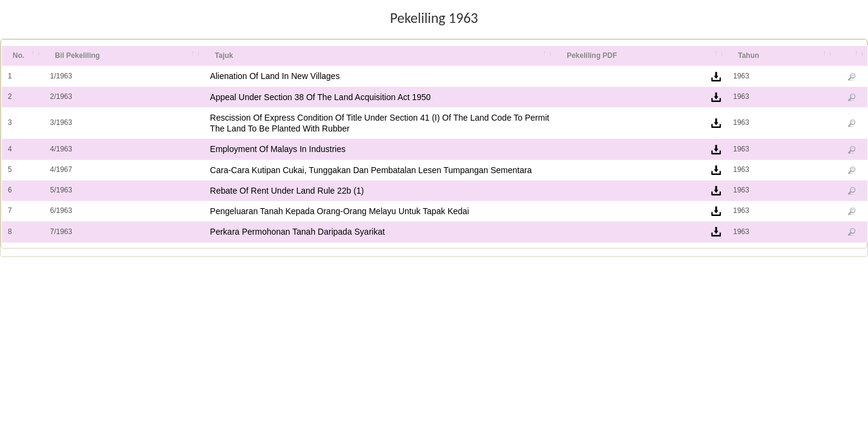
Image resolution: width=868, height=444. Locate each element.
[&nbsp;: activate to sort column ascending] (851, 56)
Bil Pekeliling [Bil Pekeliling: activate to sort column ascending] (77, 55)
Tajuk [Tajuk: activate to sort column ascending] (224, 55)
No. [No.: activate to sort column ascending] (18, 55)
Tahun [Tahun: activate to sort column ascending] (748, 55)
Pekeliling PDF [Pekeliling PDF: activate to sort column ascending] (592, 55)
